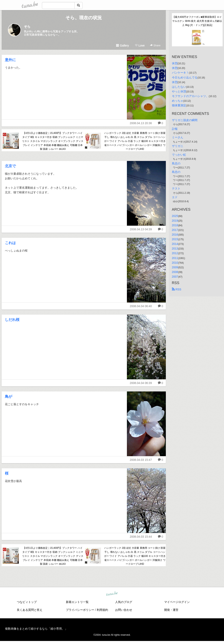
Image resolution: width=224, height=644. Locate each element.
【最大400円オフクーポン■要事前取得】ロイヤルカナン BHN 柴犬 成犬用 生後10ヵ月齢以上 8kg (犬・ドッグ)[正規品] (197, 21)
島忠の (176, 163)
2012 (175, 253)
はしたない (179, 87)
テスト (176, 188)
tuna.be (112, 594)
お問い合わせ (124, 610)
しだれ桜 (12, 320)
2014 (175, 244)
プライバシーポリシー (80, 610)
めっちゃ (178, 101)
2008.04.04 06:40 (141, 306)
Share (155, 45)
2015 (175, 239)
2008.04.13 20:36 (141, 123)
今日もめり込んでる (185, 77)
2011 (175, 258)
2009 (175, 267)
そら (27, 27)
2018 (175, 225)
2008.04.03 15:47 (141, 460)
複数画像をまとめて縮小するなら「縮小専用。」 (36, 629)
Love (140, 45)
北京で (10, 166)
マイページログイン (177, 602)
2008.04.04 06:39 (141, 383)
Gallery (122, 45)
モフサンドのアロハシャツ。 (190, 96)
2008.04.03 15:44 (141, 537)
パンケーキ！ (180, 73)
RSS (177, 289)
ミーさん (178, 137)
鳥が (9, 397)
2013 (175, 249)
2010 (175, 263)
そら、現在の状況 (84, 18)
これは (10, 243)
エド (175, 197)
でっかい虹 (179, 155)
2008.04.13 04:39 (141, 229)
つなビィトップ (27, 602)
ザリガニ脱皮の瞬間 (185, 120)
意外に (10, 60)
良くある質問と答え (30, 610)
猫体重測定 (179, 105)
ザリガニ (178, 146)
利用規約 (102, 610)
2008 (175, 272)
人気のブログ (124, 602)
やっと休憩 (179, 91)
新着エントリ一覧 (77, 602)
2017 (175, 230)
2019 (175, 221)
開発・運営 (171, 610)
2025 (175, 216)
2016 (175, 235)
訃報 (175, 129)
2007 (175, 277)
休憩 (175, 63)
